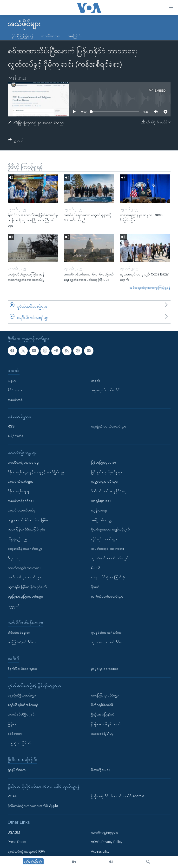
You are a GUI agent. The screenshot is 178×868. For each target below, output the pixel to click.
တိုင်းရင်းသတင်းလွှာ (104, 539)
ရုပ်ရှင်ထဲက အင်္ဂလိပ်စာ (106, 632)
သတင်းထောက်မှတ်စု (22, 510)
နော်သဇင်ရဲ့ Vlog (102, 734)
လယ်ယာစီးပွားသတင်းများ (25, 577)
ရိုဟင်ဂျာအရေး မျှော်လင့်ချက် (111, 529)
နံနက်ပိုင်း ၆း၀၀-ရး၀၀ (23, 669)
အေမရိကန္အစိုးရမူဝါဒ (105, 832)
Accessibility (100, 851)
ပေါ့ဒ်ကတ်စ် (16, 436)
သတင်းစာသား (51, 36)
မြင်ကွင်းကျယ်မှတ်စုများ (107, 472)
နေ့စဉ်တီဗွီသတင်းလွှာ (22, 695)
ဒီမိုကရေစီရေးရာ (19, 491)
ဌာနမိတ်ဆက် (17, 770)
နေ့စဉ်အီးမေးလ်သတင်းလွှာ (109, 426)
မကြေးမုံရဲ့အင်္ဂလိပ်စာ (22, 642)
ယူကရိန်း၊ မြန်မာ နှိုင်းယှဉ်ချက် (27, 587)
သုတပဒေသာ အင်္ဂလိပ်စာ (107, 642)
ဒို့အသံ (95, 587)
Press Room (17, 842)
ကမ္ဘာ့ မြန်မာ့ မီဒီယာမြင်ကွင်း (26, 529)
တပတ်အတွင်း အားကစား (24, 568)
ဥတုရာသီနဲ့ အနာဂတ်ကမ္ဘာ (25, 549)
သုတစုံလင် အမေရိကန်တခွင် (110, 558)
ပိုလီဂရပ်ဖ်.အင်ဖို (102, 705)
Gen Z (96, 568)
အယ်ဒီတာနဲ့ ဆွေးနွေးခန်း (24, 462)
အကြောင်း (75, 36)
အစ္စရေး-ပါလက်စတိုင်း (106, 390)
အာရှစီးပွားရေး (101, 501)
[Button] (16, 141)
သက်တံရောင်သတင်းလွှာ (107, 596)
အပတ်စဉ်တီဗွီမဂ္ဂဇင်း (22, 714)
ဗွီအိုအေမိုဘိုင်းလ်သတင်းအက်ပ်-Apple (33, 806)
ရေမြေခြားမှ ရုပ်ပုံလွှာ (105, 695)
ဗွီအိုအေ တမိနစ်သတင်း (106, 724)
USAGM (14, 832)
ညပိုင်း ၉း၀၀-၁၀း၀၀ (105, 669)
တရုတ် (96, 381)
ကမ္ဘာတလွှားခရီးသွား (105, 481)
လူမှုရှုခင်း (14, 606)
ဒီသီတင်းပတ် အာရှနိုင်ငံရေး (109, 491)
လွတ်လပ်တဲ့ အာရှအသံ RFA (26, 851)
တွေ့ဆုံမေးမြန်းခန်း (20, 743)
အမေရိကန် (15, 400)
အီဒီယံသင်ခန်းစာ (19, 632)
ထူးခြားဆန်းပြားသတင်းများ (25, 596)
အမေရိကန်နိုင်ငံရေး (21, 501)
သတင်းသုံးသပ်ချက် (21, 481)
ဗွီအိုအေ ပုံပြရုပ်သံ (103, 714)
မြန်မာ (12, 381)
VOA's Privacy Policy (107, 842)
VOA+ (12, 796)
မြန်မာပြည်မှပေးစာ (104, 462)
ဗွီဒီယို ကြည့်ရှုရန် (23, 36)
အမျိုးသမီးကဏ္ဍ (102, 520)
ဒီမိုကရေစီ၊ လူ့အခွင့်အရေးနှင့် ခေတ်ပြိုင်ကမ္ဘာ (37, 472)
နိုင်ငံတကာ (15, 390)
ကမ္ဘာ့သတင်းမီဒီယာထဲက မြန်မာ (29, 520)
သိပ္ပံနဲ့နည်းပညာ (18, 539)
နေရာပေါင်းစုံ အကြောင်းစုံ (108, 577)
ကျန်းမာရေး (99, 510)
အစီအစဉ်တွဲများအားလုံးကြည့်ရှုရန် (150, 288)
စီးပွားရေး (14, 558)
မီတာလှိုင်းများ (100, 770)
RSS (11, 426)
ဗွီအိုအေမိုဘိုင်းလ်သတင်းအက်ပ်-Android (118, 796)
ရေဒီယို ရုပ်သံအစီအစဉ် (23, 705)
